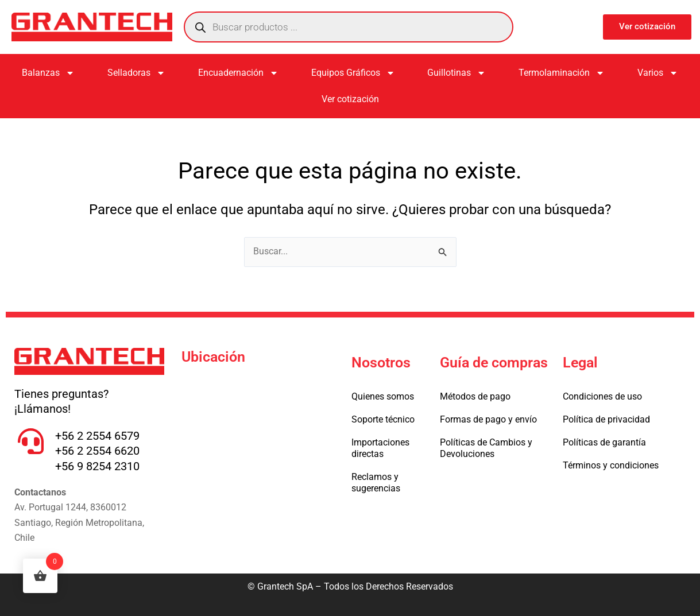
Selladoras (136, 73)
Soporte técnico (383, 419)
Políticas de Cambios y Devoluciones (486, 448)
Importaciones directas (380, 448)
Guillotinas (457, 73)
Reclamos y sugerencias (376, 483)
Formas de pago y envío (488, 419)
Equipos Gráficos (353, 73)
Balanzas (48, 73)
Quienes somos (383, 396)
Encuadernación (238, 73)
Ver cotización (350, 99)
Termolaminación (562, 73)
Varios (658, 73)
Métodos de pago (475, 396)
